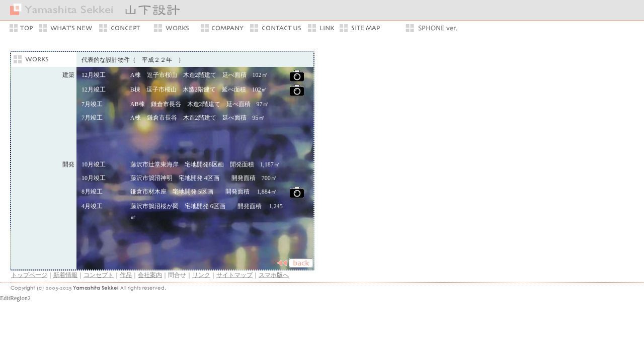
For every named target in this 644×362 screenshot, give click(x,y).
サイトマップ (234, 275)
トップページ (29, 275)
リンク (201, 275)
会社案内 (150, 275)
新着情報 (65, 275)
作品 (126, 275)
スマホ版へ (274, 275)
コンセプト (99, 275)
